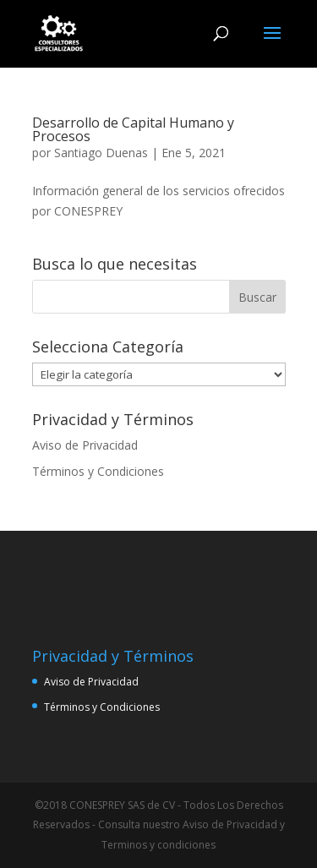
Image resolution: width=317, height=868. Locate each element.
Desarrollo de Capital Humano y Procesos (133, 129)
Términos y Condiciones (98, 471)
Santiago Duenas (101, 153)
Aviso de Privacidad (85, 445)
